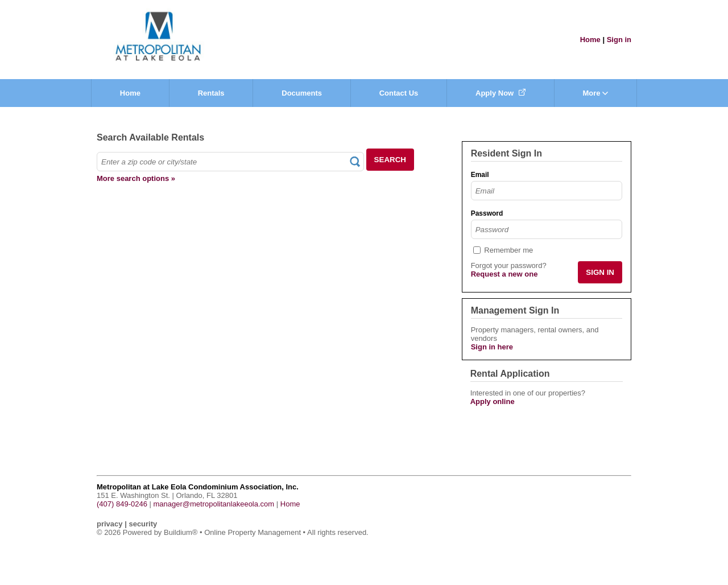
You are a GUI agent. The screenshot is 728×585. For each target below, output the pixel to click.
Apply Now (500, 93)
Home (590, 40)
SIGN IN (600, 272)
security (143, 524)
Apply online (493, 401)
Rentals (211, 93)
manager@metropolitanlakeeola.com (214, 504)
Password (487, 213)
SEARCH (390, 160)
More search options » (136, 178)
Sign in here (492, 347)
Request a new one (504, 274)
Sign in (619, 40)
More (595, 93)
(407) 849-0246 (122, 504)
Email (480, 175)
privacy (110, 524)
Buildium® (181, 532)
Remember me (508, 250)
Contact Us (399, 93)
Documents (302, 93)
